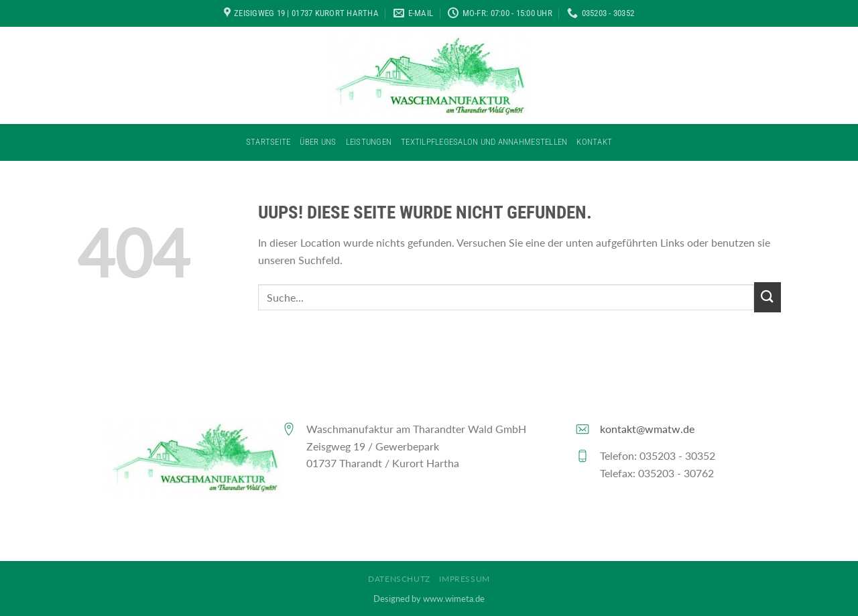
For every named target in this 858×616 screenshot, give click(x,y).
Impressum (465, 579)
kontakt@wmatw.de (647, 429)
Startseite (268, 142)
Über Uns (318, 142)
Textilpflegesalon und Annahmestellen (484, 142)
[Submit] (768, 297)
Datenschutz (399, 579)
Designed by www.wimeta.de (429, 599)
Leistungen (369, 142)
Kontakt (594, 142)
